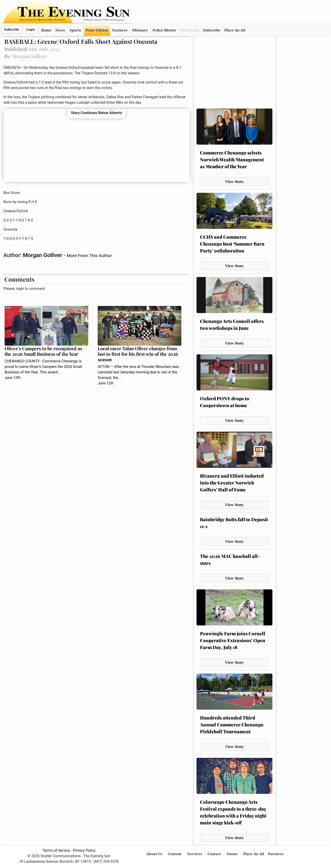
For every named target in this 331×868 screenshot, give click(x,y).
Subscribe (12, 29)
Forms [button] (233, 854)
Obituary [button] (140, 30)
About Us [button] (155, 854)
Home (46, 30)
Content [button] (175, 854)
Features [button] (120, 30)
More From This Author (89, 256)
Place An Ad (235, 30)
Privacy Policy (84, 850)
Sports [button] (75, 30)
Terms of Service (56, 850)
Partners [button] (276, 854)
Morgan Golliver (43, 255)
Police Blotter (164, 30)
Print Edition (97, 30)
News (60, 30)
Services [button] (195, 854)
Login (31, 29)
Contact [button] (215, 854)
